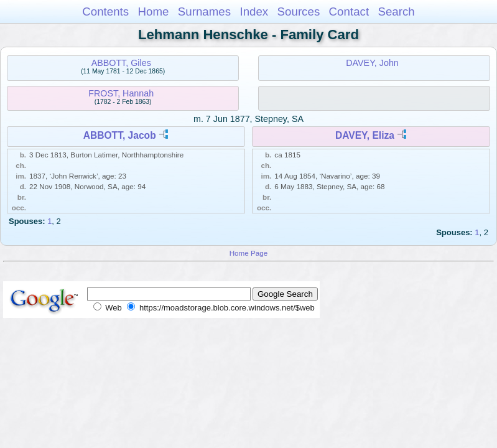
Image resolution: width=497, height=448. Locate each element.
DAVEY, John (372, 63)
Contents (105, 12)
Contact (349, 12)
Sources (299, 12)
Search (396, 12)
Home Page (249, 253)
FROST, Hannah (121, 93)
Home (153, 12)
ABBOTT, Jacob (120, 135)
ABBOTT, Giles (121, 63)
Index (254, 12)
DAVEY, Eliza (365, 135)
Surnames (204, 12)
